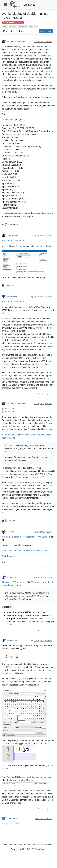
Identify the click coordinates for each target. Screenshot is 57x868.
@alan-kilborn (44, 537)
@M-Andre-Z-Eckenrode (13, 241)
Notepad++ (38, 845)
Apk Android (13, 819)
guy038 (10, 532)
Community (29, 5)
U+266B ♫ (7, 667)
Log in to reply (46, 31)
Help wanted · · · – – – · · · (13, 22)
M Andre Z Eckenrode (17, 42)
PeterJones (12, 297)
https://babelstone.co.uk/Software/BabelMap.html (24, 551)
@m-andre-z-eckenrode (13, 537)
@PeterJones (8, 412)
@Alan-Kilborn (8, 409)
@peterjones (31, 537)
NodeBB (26, 849)
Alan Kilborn (13, 236)
